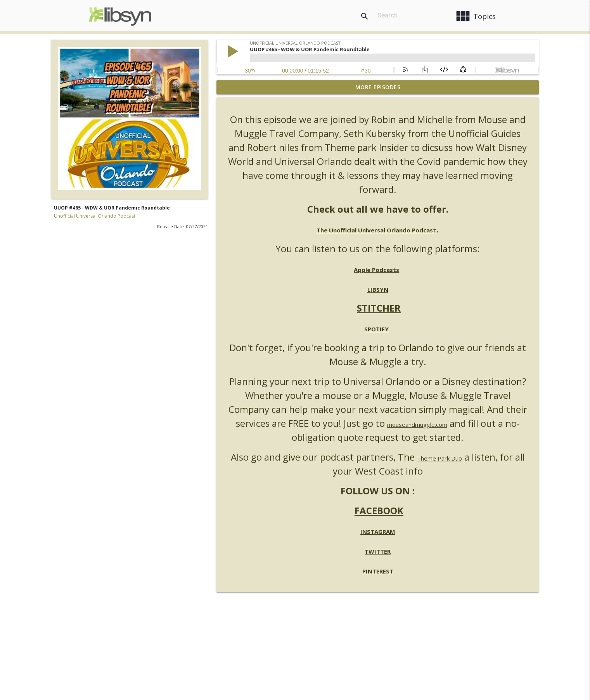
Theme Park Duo (439, 458)
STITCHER (379, 308)
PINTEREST (378, 571)
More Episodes (378, 87)
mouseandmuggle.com (417, 425)
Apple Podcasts (376, 270)
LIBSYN (378, 289)
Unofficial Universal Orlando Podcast (95, 216)
